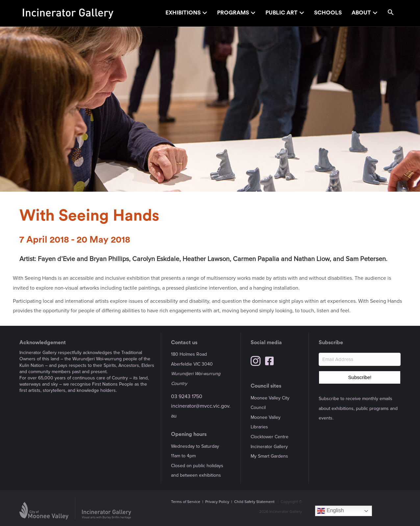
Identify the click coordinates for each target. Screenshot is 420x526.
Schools (328, 13)
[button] (391, 13)
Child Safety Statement (254, 502)
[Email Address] (360, 359)
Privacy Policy (217, 502)
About (361, 13)
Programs (233, 13)
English (330, 511)
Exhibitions (183, 13)
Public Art (282, 13)
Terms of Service (186, 502)
